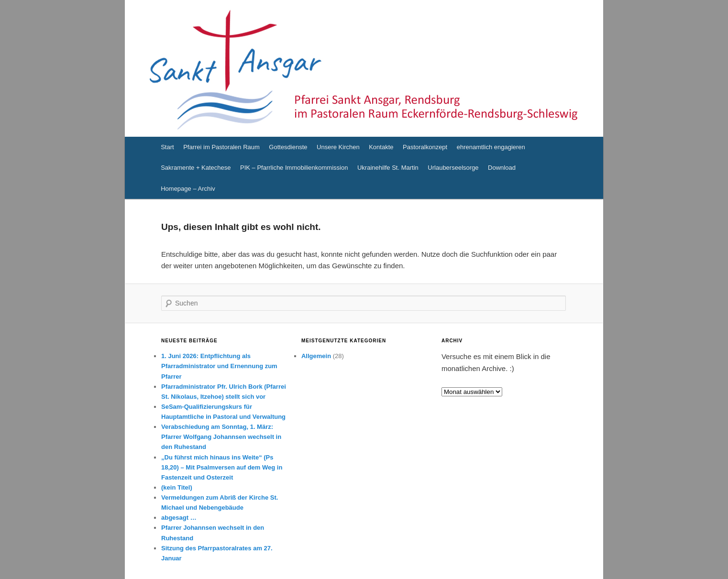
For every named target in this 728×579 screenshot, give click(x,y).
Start (167, 147)
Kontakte (381, 147)
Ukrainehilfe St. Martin (388, 168)
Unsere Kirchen (338, 147)
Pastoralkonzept (425, 147)
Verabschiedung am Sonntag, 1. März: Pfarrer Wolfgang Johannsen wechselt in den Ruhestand (221, 437)
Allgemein (316, 356)
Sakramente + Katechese (196, 168)
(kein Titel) (177, 487)
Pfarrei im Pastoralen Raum (221, 147)
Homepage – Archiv (188, 189)
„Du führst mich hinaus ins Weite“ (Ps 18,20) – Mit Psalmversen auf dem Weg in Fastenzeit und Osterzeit (222, 467)
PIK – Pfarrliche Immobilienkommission (294, 168)
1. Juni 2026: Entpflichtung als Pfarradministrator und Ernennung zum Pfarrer (219, 366)
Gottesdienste (288, 147)
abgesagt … (179, 518)
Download (502, 168)
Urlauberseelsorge (453, 168)
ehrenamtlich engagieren (491, 147)
